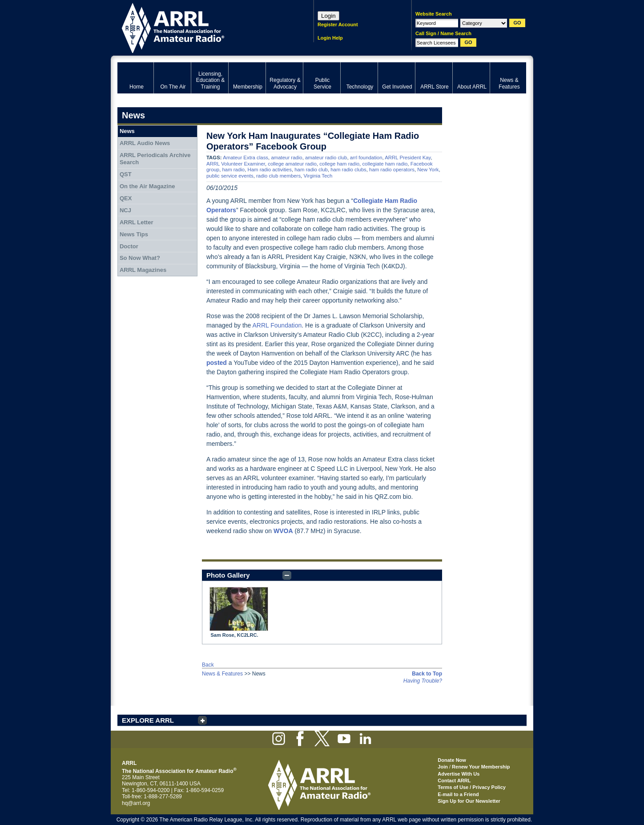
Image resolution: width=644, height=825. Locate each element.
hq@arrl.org (136, 803)
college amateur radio (292, 164)
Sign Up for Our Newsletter (469, 801)
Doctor (129, 246)
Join (443, 767)
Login (328, 16)
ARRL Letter (137, 222)
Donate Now (452, 760)
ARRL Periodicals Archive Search (155, 159)
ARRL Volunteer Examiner (236, 164)
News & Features (222, 674)
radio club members (278, 176)
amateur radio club (326, 158)
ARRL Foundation (277, 325)
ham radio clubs (348, 170)
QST (126, 174)
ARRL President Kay (408, 158)
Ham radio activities (269, 170)
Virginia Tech (318, 176)
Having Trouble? (423, 681)
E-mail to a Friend (458, 794)
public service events (230, 176)
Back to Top (427, 674)
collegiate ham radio (385, 164)
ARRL (204, 27)
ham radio (233, 170)
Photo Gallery (228, 575)
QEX (126, 198)
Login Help (330, 38)
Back (208, 665)
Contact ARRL (454, 781)
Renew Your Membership (481, 767)
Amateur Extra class (246, 158)
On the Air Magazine (147, 186)
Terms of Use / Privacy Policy (472, 787)
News (127, 131)
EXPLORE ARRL (148, 720)
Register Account (338, 24)
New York (428, 170)
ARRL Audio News (145, 143)
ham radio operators (392, 170)
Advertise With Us (459, 774)
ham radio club (311, 170)
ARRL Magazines (143, 270)
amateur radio (286, 158)
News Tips (134, 234)
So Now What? (140, 258)
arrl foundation (366, 158)
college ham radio (339, 164)
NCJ (125, 210)
